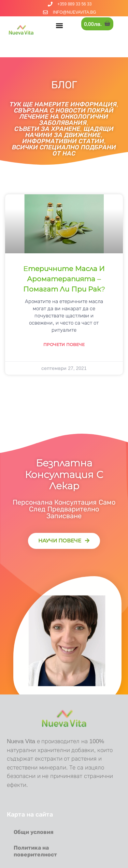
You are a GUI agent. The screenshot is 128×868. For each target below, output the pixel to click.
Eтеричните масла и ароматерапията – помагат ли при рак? (64, 279)
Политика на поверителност (35, 851)
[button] (60, 25)
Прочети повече (64, 345)
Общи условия (34, 832)
